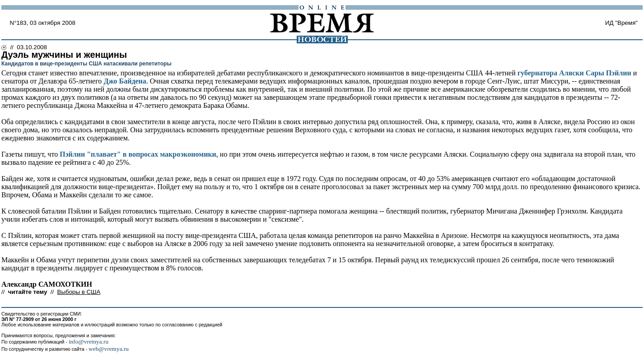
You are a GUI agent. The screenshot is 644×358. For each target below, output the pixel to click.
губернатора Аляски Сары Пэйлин (574, 73)
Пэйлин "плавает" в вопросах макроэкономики (138, 154)
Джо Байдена (125, 81)
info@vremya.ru (89, 342)
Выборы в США (79, 292)
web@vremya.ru (109, 349)
